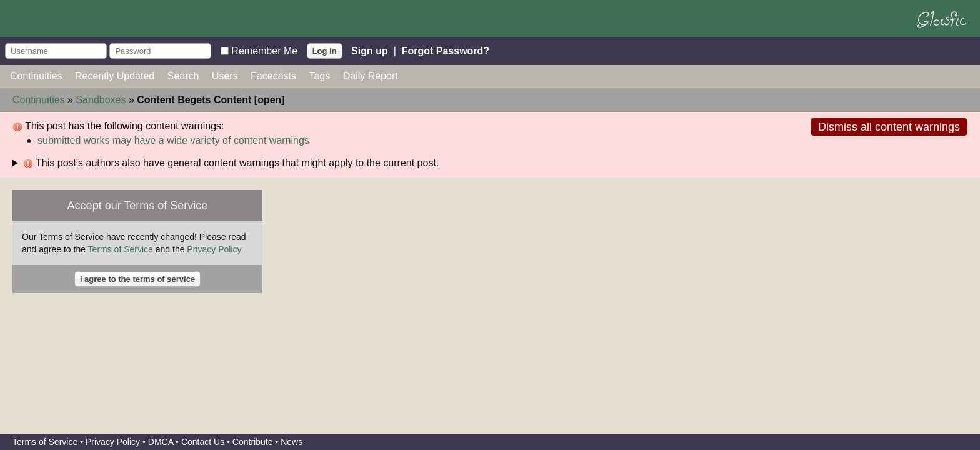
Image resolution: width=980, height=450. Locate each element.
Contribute (253, 442)
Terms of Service (121, 249)
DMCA (161, 442)
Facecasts (273, 76)
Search (183, 76)
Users (225, 76)
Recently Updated (115, 76)
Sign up (370, 50)
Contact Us (203, 442)
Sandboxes (101, 100)
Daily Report (371, 76)
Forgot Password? (446, 50)
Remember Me (264, 50)
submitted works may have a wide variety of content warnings (173, 140)
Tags (319, 76)
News (292, 442)
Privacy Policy (214, 249)
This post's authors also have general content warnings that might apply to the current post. (231, 163)
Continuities (36, 76)
